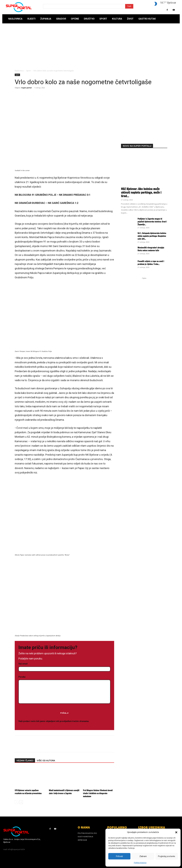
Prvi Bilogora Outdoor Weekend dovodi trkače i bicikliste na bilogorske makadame (98, 793)
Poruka (64, 690)
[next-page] (21, 802)
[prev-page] (16, 802)
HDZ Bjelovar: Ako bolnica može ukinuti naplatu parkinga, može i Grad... (141, 192)
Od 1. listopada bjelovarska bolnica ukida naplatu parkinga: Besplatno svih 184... (152, 236)
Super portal (26, 88)
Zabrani (143, 856)
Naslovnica (19, 71)
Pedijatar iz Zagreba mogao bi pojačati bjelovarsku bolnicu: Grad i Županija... (152, 222)
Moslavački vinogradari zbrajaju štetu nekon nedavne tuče (151, 249)
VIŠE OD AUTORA (46, 761)
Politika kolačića (140, 863)
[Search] (129, 6)
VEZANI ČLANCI (25, 761)
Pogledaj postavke (167, 856)
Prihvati (119, 856)
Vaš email (64, 666)
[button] (176, 832)
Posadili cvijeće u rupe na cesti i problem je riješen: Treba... (151, 263)
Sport (28, 71)
